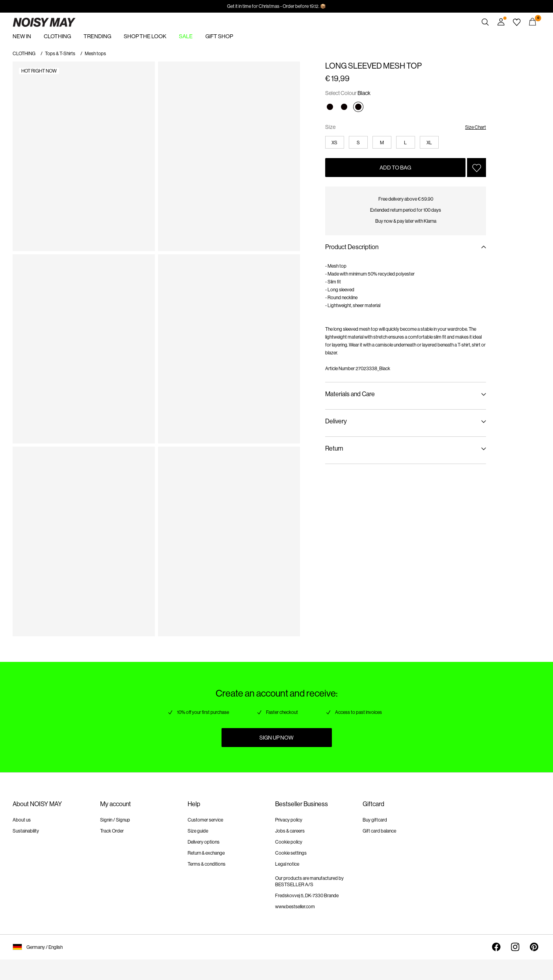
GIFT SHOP (219, 36)
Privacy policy (289, 820)
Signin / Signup (115, 820)
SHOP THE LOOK (145, 36)
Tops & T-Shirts (60, 54)
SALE (186, 36)
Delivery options (204, 842)
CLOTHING (57, 36)
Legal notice (287, 864)
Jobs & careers (290, 831)
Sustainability (26, 831)
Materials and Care (350, 394)
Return (334, 448)
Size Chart (476, 127)
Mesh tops (95, 54)
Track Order (112, 831)
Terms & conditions (207, 864)
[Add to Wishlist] (477, 168)
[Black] (330, 107)
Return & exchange (206, 853)
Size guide (198, 831)
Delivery (336, 421)
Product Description (352, 247)
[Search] (485, 22)
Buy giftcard (375, 820)
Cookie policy (289, 842)
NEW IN (22, 36)
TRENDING (97, 36)
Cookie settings (291, 853)
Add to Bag (395, 168)
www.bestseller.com (295, 907)
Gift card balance (379, 831)
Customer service (205, 820)
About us (22, 820)
